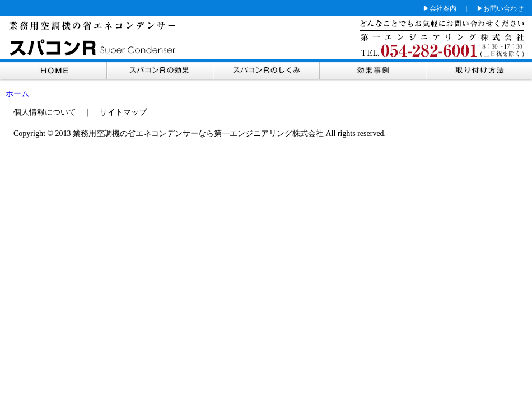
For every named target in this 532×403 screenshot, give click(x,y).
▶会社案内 (440, 8)
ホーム (17, 94)
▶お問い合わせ (500, 8)
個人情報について (45, 112)
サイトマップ (123, 112)
